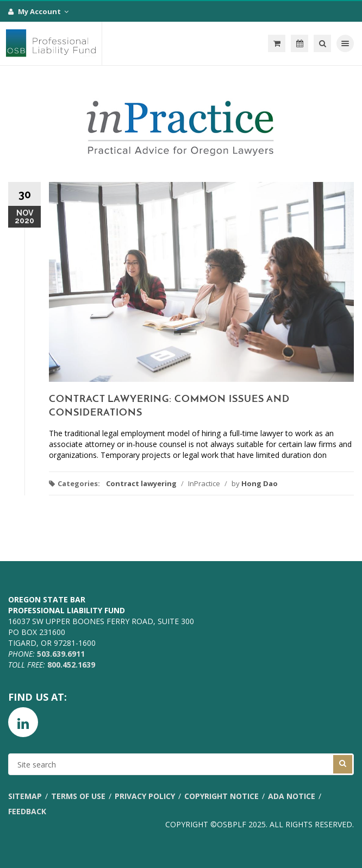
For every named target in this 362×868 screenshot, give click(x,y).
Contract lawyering (141, 483)
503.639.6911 (61, 654)
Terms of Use (78, 796)
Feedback (27, 811)
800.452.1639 (71, 665)
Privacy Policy (145, 796)
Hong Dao (260, 483)
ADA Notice (292, 796)
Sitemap (25, 796)
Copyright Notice (221, 796)
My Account (38, 11)
